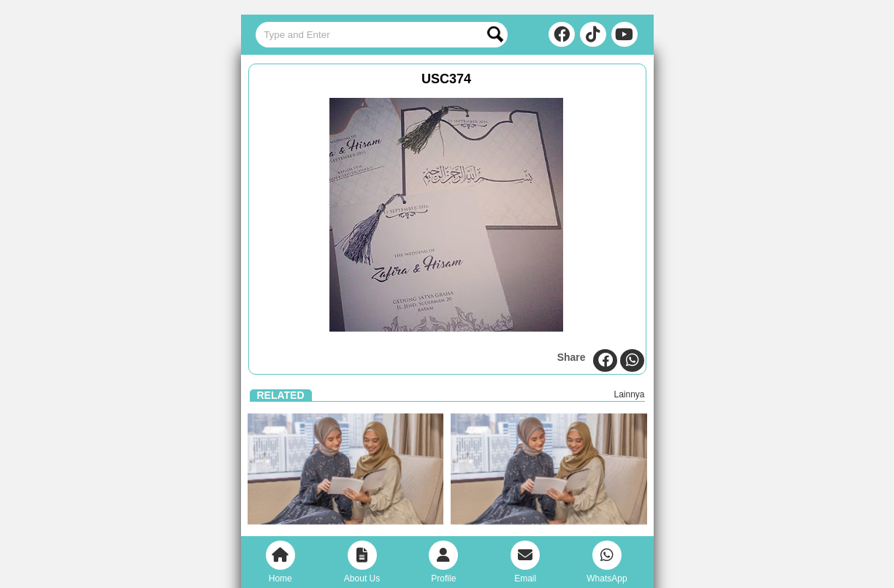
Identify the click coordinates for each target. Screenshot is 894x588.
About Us (362, 562)
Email (525, 562)
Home (280, 562)
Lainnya (629, 394)
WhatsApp (607, 562)
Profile (443, 562)
